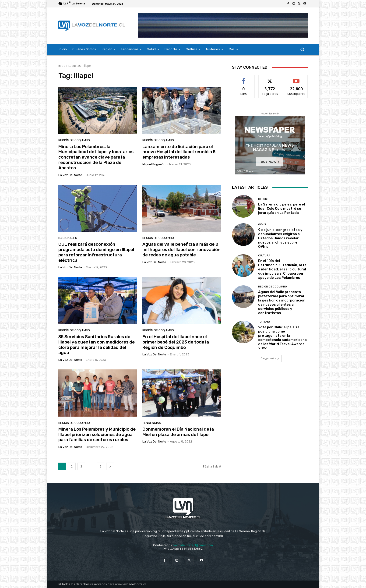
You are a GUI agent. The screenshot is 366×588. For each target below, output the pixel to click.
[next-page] (110, 466)
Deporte (264, 199)
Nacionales (68, 238)
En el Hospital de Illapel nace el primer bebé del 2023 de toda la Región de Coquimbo (176, 342)
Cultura (264, 256)
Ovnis (262, 225)
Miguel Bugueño (154, 164)
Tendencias (152, 423)
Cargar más (270, 358)
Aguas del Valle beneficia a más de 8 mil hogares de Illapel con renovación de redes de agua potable (181, 250)
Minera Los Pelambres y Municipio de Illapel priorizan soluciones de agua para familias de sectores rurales (97, 434)
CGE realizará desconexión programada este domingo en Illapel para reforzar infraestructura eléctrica (96, 252)
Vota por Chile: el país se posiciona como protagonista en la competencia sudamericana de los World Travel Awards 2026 (282, 338)
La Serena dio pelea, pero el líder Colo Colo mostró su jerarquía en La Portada (282, 209)
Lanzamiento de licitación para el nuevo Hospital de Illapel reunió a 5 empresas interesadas (179, 152)
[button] (302, 49)
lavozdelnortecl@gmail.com (193, 545)
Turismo (264, 322)
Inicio (62, 66)
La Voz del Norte (70, 175)
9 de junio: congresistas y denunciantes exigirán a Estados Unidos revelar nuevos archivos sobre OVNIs (280, 238)
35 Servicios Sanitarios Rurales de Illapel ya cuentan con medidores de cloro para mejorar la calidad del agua (97, 345)
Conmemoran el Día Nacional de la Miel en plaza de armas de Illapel (178, 432)
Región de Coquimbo (74, 140)
